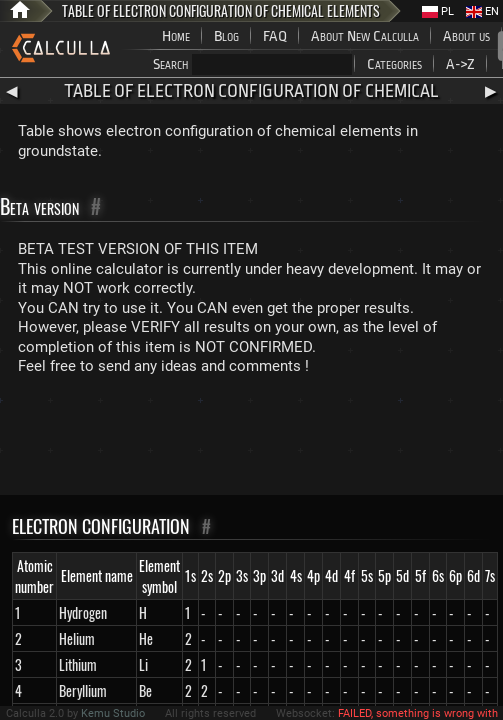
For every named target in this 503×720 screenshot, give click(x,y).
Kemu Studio (113, 713)
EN (482, 11)
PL (438, 11)
